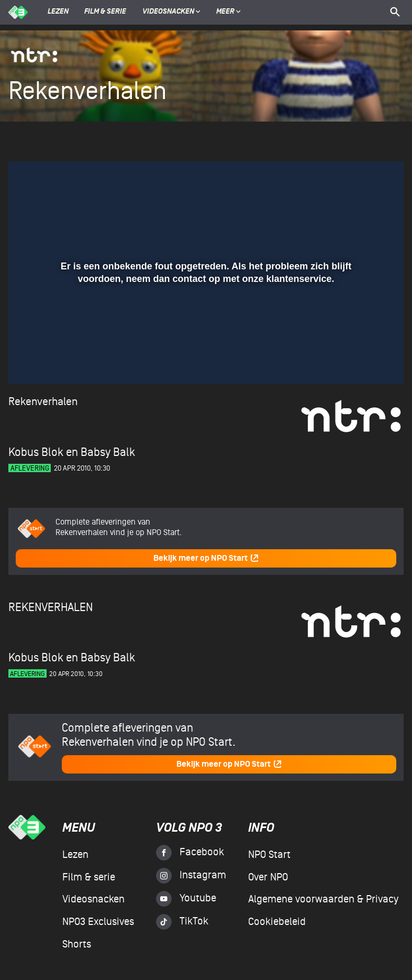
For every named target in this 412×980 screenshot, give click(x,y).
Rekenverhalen (43, 402)
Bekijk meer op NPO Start (206, 558)
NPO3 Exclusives (98, 922)
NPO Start (269, 855)
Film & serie (105, 12)
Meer (229, 12)
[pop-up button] (361, 361)
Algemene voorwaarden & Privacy (323, 899)
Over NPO (268, 877)
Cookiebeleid (277, 922)
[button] (29, 361)
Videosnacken (168, 12)
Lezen (58, 12)
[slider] (205, 340)
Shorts (77, 944)
